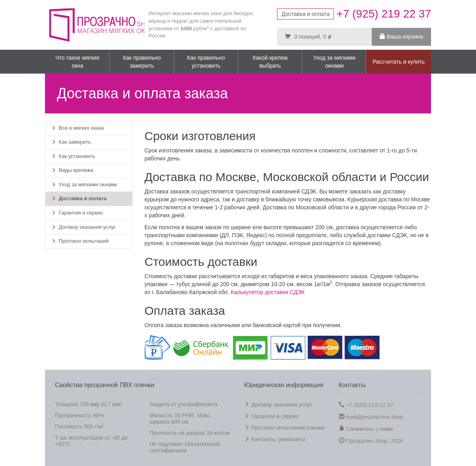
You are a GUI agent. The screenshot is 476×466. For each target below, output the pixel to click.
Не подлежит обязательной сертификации (185, 447)
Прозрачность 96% (79, 415)
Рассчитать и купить (399, 62)
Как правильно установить (206, 62)
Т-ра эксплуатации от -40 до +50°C (91, 441)
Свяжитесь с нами (366, 429)
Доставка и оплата (305, 14)
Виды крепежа (72, 170)
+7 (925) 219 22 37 (366, 405)
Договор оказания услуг (84, 227)
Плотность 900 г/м (80, 426)
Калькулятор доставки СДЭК (268, 292)
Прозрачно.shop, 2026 (371, 441)
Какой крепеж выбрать (270, 62)
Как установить (73, 156)
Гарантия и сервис (77, 213)
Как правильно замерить (142, 62)
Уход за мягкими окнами (334, 62)
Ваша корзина (401, 37)
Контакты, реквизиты (275, 439)
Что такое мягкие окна (77, 62)
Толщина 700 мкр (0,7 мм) (88, 404)
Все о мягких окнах (78, 128)
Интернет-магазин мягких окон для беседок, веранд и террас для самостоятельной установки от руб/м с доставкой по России (201, 24)
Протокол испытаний (80, 241)
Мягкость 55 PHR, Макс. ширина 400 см (181, 419)
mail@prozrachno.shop (371, 417)
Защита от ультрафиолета (184, 404)
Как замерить (71, 142)
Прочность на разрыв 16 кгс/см (190, 433)
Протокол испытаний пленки (284, 428)
